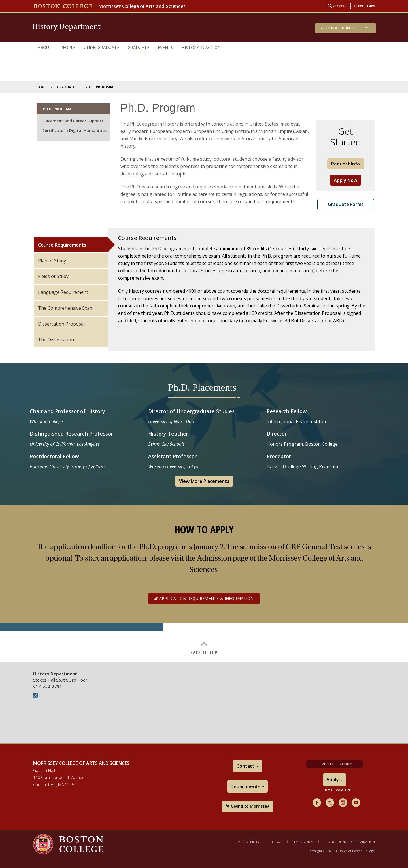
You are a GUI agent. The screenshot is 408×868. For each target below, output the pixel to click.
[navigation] (204, 48)
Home (42, 87)
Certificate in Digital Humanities (74, 130)
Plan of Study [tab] (52, 261)
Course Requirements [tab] (62, 245)
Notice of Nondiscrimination (350, 842)
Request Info (346, 164)
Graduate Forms (346, 204)
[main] (204, 378)
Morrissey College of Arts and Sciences (142, 6)
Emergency (303, 842)
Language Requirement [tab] (63, 292)
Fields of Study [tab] (53, 276)
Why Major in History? (346, 28)
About (45, 47)
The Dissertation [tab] (56, 340)
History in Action (201, 47)
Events (165, 47)
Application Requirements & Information (204, 598)
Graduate (139, 47)
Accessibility (249, 842)
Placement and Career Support (73, 121)
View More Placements (204, 481)
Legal (277, 842)
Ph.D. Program (57, 109)
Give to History (335, 764)
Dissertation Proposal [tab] (61, 324)
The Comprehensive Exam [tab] (66, 308)
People (68, 47)
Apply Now (346, 180)
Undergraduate (102, 47)
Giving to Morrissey (247, 806)
